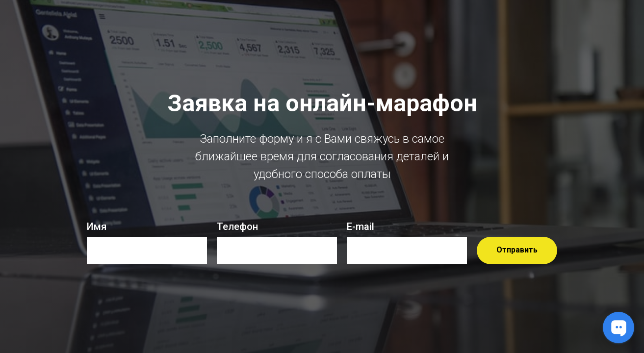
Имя (97, 227)
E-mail (361, 227)
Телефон (237, 227)
